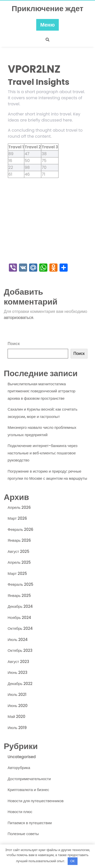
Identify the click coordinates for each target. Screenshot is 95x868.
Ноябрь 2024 (19, 618)
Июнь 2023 (17, 672)
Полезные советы (23, 834)
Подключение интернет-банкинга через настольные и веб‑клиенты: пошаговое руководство (43, 453)
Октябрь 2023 (20, 650)
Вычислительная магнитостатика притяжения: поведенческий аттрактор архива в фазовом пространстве (42, 391)
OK (72, 861)
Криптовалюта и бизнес (28, 790)
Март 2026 (17, 518)
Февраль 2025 (20, 584)
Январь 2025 (19, 596)
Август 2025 (18, 551)
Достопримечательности (29, 779)
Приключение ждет (48, 9)
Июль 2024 (18, 640)
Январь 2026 (19, 540)
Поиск (14, 344)
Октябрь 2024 (20, 628)
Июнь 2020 (18, 706)
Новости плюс (20, 812)
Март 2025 (17, 573)
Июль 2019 (17, 728)
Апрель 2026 (19, 507)
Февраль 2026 (20, 529)
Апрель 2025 (19, 562)
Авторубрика (19, 768)
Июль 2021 (17, 694)
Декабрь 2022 (20, 684)
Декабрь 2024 (20, 606)
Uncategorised (22, 757)
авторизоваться (18, 318)
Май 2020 (16, 716)
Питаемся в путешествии (30, 823)
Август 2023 (18, 662)
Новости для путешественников (36, 801)
